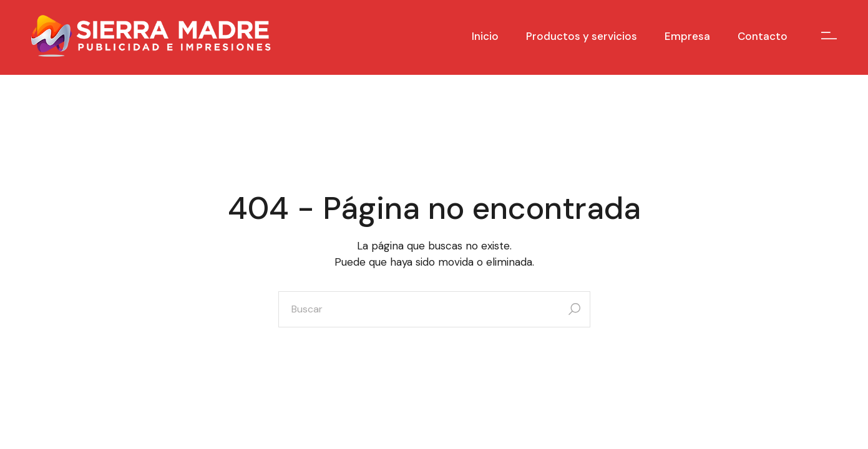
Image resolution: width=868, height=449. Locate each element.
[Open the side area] (829, 36)
